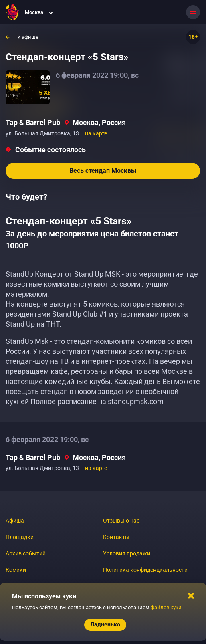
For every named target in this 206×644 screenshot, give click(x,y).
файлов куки (166, 607)
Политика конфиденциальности (145, 570)
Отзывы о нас (121, 521)
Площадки (20, 537)
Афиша (15, 521)
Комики (16, 570)
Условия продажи (127, 553)
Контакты (116, 537)
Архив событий (26, 553)
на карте (96, 133)
